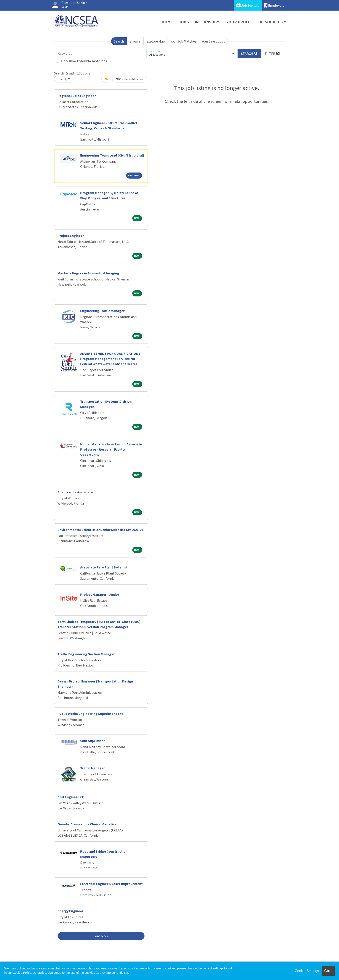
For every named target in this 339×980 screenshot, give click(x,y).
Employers (274, 5)
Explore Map (156, 41)
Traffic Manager (93, 768)
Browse (135, 41)
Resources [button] (271, 22)
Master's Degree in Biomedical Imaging (88, 273)
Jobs (184, 22)
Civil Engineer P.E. (71, 797)
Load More (101, 936)
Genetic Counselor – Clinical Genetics (87, 824)
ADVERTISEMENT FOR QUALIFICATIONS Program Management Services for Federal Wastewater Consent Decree (110, 359)
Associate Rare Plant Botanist (104, 567)
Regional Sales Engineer (77, 96)
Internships (208, 22)
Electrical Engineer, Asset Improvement (111, 884)
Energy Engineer (70, 911)
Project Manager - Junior (100, 594)
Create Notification (130, 79)
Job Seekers (248, 5)
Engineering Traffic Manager (102, 311)
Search (119, 41)
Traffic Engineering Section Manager (86, 654)
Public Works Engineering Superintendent (90, 714)
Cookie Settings (307, 971)
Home (167, 22)
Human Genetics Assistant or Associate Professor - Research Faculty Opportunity (111, 449)
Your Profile (240, 22)
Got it (328, 971)
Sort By (62, 79)
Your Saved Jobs (213, 41)
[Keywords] (101, 54)
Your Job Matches (183, 41)
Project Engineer (71, 236)
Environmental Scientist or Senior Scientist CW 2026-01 (100, 530)
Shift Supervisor (93, 741)
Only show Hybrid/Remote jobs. (84, 61)
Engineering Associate (75, 492)
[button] (272, 54)
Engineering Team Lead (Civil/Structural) (112, 155)
